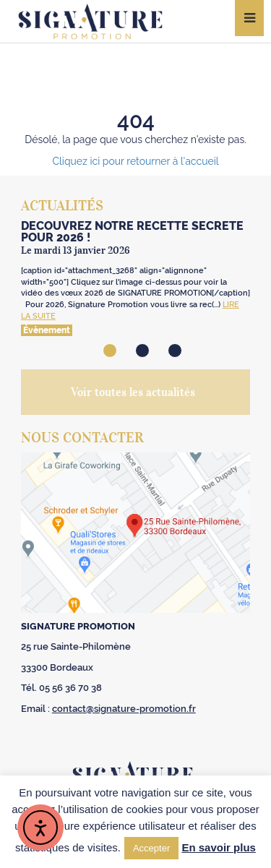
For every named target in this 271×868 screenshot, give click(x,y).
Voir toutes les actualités (133, 392)
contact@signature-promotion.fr (124, 709)
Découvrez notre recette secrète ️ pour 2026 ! (134, 232)
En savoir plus (219, 847)
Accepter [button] (151, 848)
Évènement (47, 330)
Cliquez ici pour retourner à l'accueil (135, 161)
